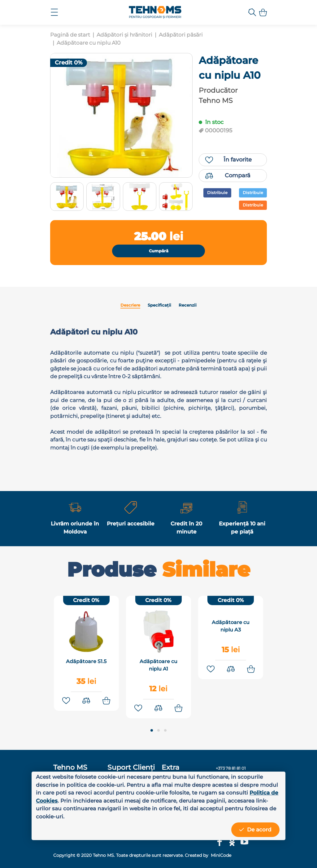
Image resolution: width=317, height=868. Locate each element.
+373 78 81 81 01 (231, 768)
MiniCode (220, 855)
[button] (152, 731)
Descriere (130, 305)
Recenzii (188, 305)
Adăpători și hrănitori (124, 35)
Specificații (159, 305)
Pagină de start (70, 35)
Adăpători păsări (181, 35)
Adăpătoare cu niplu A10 (89, 43)
